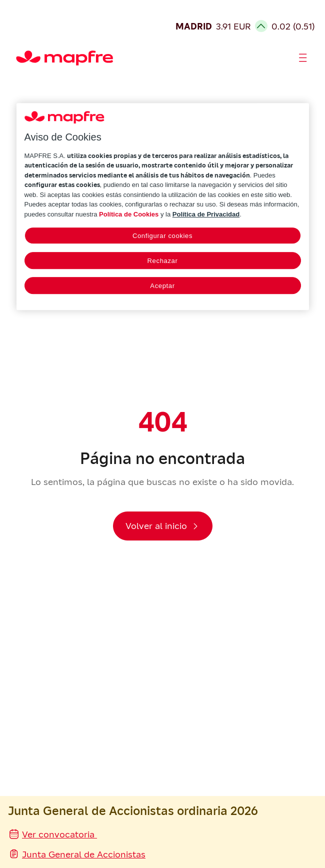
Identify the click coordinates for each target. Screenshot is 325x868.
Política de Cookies (129, 214)
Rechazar (163, 261)
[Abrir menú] (303, 58)
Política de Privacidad (206, 214)
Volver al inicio (156, 526)
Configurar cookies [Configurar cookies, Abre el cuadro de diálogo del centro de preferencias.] (162, 236)
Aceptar (162, 286)
